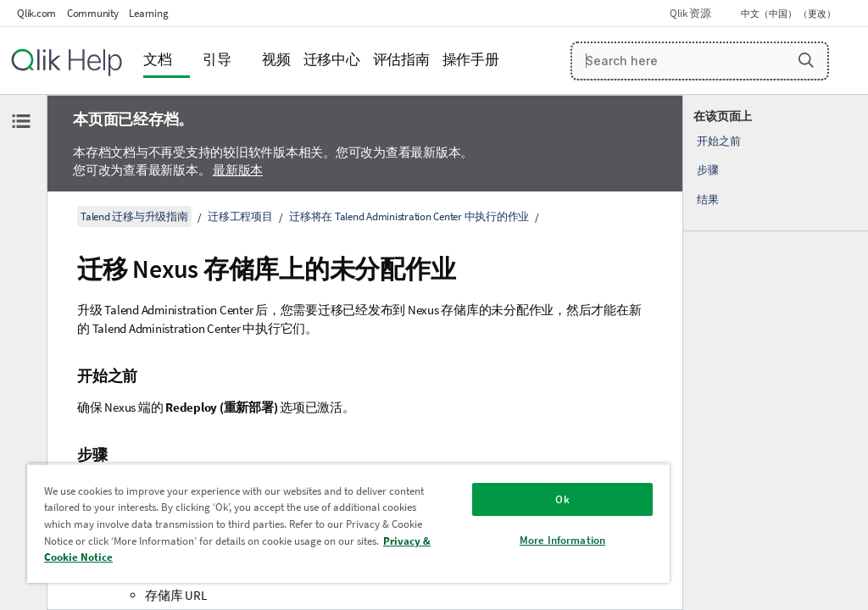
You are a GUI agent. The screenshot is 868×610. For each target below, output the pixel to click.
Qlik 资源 (690, 13)
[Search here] (700, 61)
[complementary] (776, 352)
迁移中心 (332, 60)
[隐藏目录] (21, 121)
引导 (217, 60)
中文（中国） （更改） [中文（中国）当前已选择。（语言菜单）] (789, 14)
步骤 (708, 170)
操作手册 (471, 60)
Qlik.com (36, 13)
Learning (148, 13)
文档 (158, 60)
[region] (348, 523)
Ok (562, 499)
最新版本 (238, 170)
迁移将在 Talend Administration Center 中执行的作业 (409, 216)
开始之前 (718, 141)
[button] (806, 60)
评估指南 (401, 60)
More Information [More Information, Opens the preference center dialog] (562, 540)
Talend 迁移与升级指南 (134, 216)
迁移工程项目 (240, 216)
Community (93, 13)
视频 (276, 60)
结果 (708, 200)
